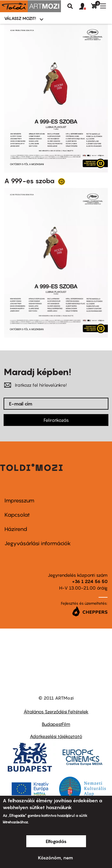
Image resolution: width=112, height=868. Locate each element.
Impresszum (19, 500)
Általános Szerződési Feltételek (56, 712)
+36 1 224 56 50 (90, 581)
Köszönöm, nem (55, 858)
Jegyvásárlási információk (38, 543)
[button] (85, 7)
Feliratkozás (56, 420)
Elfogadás (56, 841)
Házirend (16, 529)
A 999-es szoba (30, 181)
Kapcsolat (17, 515)
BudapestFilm (56, 724)
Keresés (70, 6)
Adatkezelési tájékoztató (56, 736)
